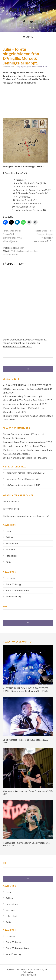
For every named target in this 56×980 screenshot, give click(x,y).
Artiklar (9, 537)
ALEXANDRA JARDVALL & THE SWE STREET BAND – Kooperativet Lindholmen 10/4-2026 (26, 690)
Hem (8, 531)
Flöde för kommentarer (17, 591)
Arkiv (8, 562)
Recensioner (12, 544)
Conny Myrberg (21, 67)
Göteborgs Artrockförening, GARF (23, 479)
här (48, 516)
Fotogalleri (11, 556)
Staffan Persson (11, 434)
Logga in (10, 578)
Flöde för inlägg (14, 584)
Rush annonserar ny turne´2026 (36, 442)
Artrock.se (28, 10)
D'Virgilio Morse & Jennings (24, 251)
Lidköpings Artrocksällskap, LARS (23, 485)
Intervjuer (11, 550)
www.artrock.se (11, 502)
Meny (29, 37)
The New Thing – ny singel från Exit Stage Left (26, 416)
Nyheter (19, 248)
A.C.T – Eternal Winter (36, 446)
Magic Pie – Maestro (36, 458)
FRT (35, 975)
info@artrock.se (11, 509)
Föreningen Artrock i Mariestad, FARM (25, 473)
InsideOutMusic (11, 255)
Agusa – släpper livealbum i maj (19, 404)
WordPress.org (14, 597)
